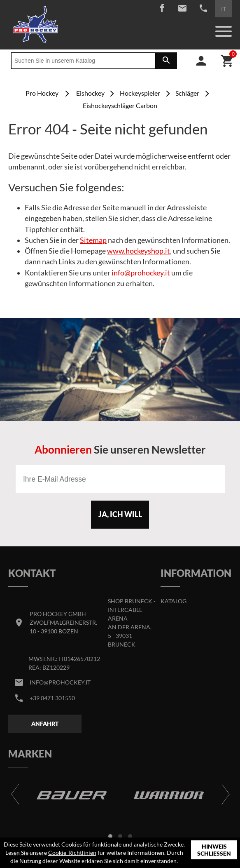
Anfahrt (45, 723)
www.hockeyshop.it (139, 251)
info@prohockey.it (141, 273)
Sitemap (93, 240)
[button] (110, 836)
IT (224, 9)
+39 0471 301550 (52, 698)
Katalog (174, 601)
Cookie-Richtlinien (72, 853)
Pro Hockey (42, 93)
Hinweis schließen (214, 850)
